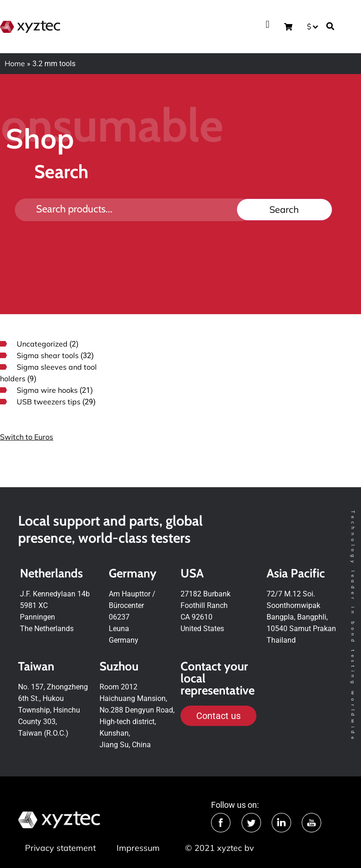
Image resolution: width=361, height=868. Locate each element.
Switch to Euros (27, 437)
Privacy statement (60, 848)
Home (15, 63)
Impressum (138, 848)
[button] (267, 24)
